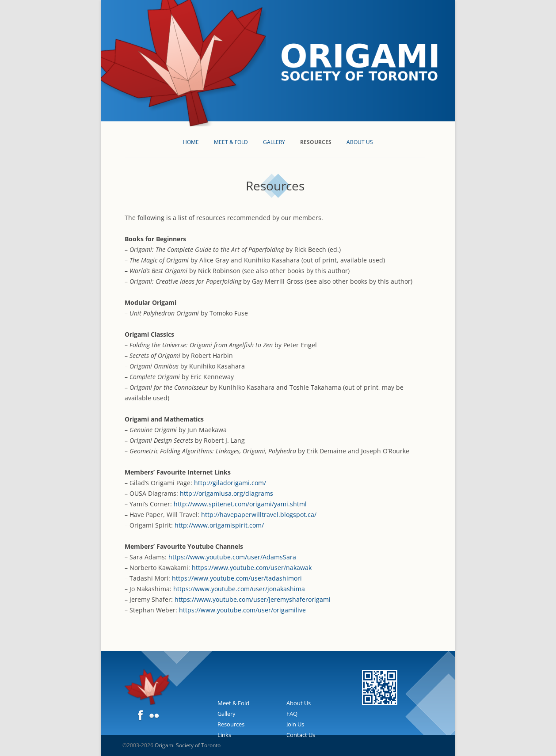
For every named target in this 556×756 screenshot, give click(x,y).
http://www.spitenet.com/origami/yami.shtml (240, 504)
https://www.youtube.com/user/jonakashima (239, 589)
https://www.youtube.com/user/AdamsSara (232, 557)
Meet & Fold (231, 142)
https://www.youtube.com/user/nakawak (252, 568)
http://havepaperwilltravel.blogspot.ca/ (259, 515)
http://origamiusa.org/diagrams (227, 493)
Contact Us (301, 735)
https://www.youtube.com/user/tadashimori (237, 578)
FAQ (292, 714)
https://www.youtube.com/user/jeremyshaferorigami (253, 599)
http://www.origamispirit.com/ (219, 525)
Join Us (295, 724)
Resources (316, 142)
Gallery (274, 142)
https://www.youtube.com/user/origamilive (242, 610)
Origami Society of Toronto (188, 745)
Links (224, 735)
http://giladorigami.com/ (230, 483)
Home (191, 142)
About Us (360, 142)
